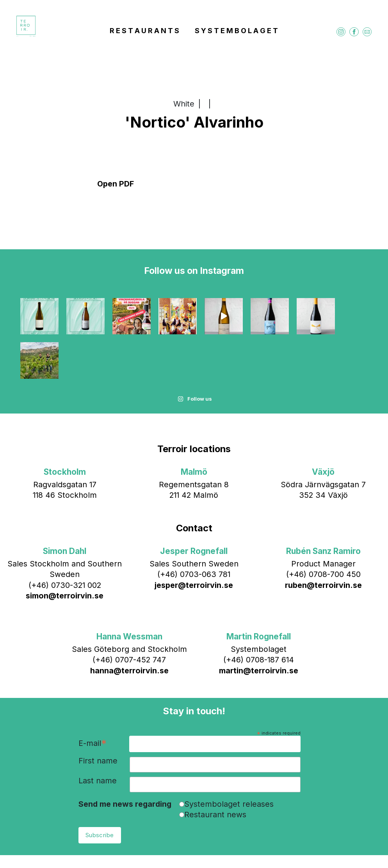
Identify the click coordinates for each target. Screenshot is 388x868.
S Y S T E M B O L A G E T (236, 31)
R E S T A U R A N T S (144, 31)
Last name (98, 737)
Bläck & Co (262, 847)
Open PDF (116, 184)
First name (98, 717)
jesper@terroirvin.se (194, 541)
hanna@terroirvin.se (129, 626)
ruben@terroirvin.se (323, 541)
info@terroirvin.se (187, 847)
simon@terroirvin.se (65, 551)
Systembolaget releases (229, 760)
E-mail (93, 699)
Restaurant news (215, 770)
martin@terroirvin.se (259, 626)
